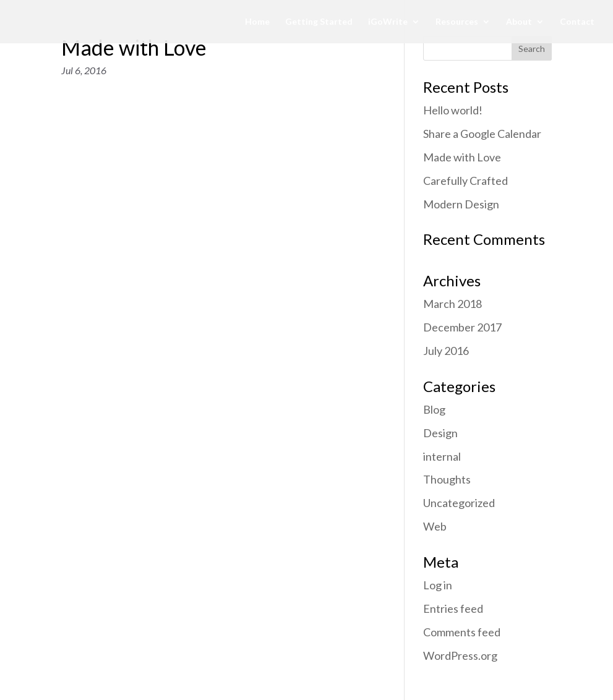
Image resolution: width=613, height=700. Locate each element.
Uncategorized (459, 503)
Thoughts (447, 479)
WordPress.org (460, 655)
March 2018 (452, 304)
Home (257, 22)
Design (440, 433)
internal (442, 456)
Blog (434, 409)
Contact (577, 22)
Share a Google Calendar (482, 134)
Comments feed (462, 632)
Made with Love (134, 47)
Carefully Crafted (465, 181)
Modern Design (461, 204)
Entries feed (453, 608)
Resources (457, 22)
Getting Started (319, 22)
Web (435, 526)
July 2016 (446, 351)
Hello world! (453, 110)
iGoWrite (388, 22)
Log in (438, 585)
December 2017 (462, 327)
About (519, 22)
